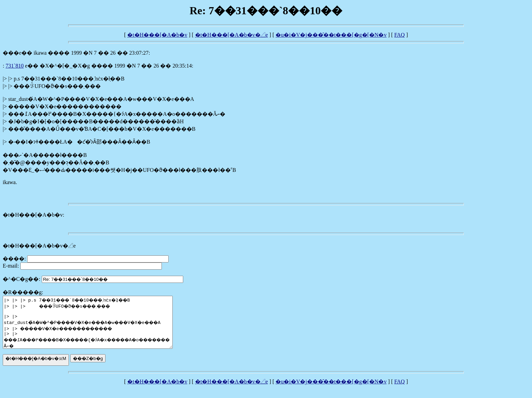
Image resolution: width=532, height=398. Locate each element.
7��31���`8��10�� (14, 66)
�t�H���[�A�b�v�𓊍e (232, 35)
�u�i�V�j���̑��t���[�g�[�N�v (331, 35)
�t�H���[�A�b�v (157, 35)
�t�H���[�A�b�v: (33, 215)
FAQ (400, 35)
